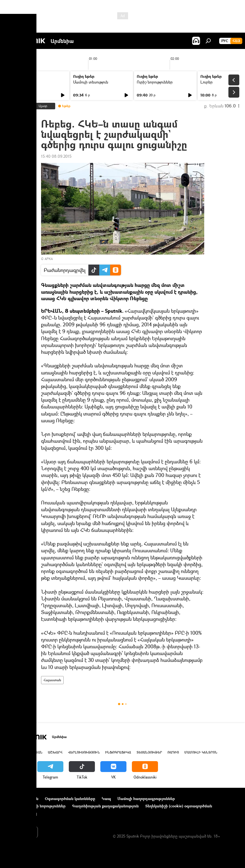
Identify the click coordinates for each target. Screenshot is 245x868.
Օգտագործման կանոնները (70, 799)
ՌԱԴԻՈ (173, 752)
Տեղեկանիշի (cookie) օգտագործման (179, 806)
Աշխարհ (55, 752)
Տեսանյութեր (149, 752)
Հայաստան (52, 680)
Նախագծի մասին (22, 799)
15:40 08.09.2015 (56, 156)
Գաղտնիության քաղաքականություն (105, 806)
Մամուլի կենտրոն (201, 752)
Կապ (106, 799)
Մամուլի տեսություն (91, 82)
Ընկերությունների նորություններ (36, 806)
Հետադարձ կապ (21, 813)
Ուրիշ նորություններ (155, 82)
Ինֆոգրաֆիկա (118, 752)
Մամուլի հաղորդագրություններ (146, 799)
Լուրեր (16, 82)
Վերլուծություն (84, 752)
